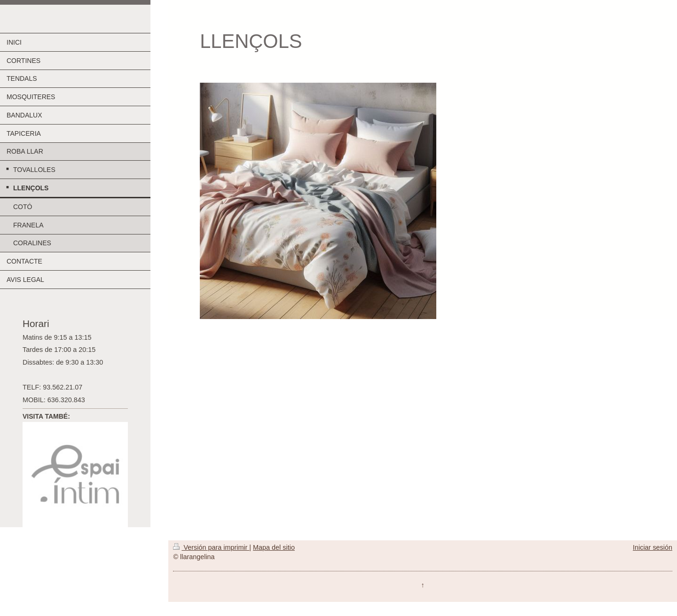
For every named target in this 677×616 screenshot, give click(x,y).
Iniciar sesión (653, 547)
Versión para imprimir (211, 547)
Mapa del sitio (274, 547)
